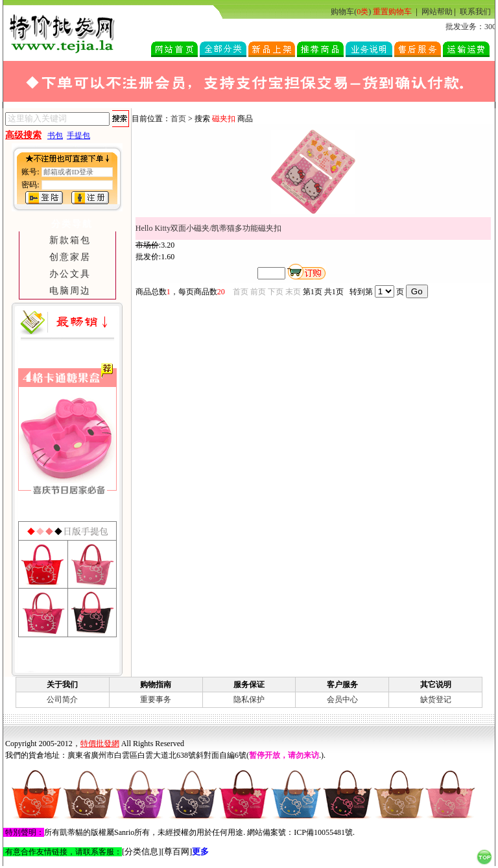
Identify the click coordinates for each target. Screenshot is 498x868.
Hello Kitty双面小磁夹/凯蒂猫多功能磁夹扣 (209, 228)
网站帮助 (437, 12)
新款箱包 (70, 240)
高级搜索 (23, 135)
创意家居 (70, 257)
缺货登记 (436, 699)
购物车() (351, 12)
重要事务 (156, 699)
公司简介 (62, 699)
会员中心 (342, 699)
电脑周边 (70, 290)
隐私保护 (249, 699)
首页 (178, 119)
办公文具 (70, 274)
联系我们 (475, 12)
